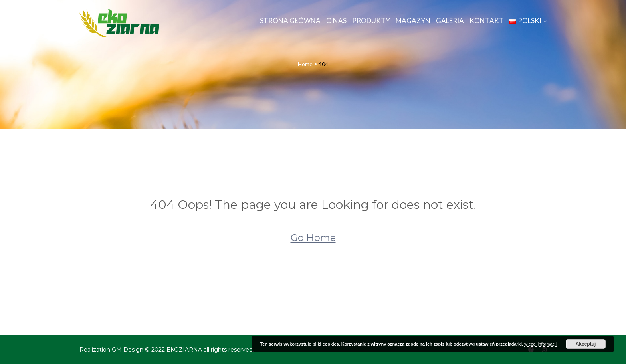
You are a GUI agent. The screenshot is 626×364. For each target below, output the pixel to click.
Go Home (313, 238)
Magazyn (413, 21)
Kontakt (487, 21)
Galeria (450, 21)
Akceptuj (586, 344)
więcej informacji (540, 344)
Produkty (371, 21)
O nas (336, 21)
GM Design (128, 350)
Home (305, 64)
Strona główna (290, 21)
